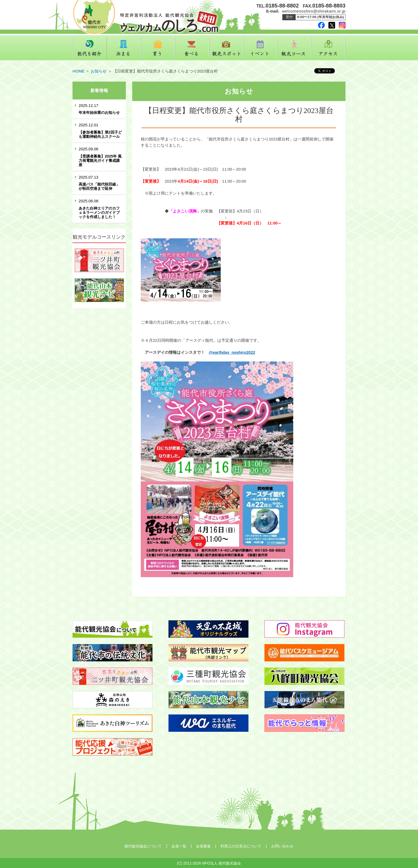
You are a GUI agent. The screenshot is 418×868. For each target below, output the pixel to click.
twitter (332, 25)
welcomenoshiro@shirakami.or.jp (314, 11)
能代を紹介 (90, 48)
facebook (321, 25)
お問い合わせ (282, 846)
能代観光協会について (143, 846)
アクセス (328, 48)
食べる (192, 48)
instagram (342, 25)
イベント (260, 48)
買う (158, 48)
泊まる (124, 48)
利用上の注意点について (241, 846)
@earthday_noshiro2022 (232, 352)
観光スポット (226, 48)
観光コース (294, 48)
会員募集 (203, 846)
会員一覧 (179, 846)
